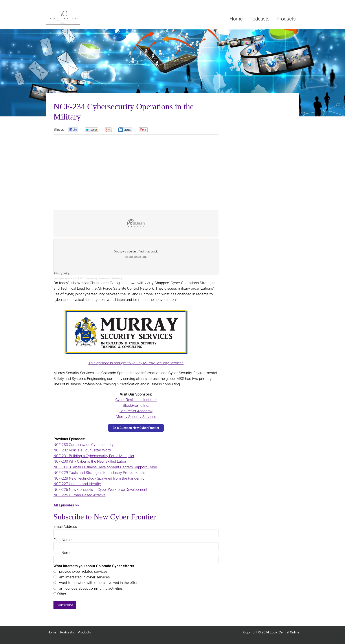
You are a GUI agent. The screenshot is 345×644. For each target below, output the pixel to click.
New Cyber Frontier (63, 279)
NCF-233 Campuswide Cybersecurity (83, 445)
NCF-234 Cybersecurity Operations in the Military (98, 279)
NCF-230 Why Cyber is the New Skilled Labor (90, 461)
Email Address (65, 526)
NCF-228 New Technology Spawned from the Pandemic (99, 478)
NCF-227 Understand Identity (77, 484)
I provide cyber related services (82, 571)
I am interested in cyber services (83, 577)
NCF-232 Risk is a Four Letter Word (82, 450)
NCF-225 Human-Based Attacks (80, 495)
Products (84, 632)
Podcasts (67, 632)
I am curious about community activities (90, 588)
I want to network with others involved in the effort (98, 583)
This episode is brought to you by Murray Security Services (136, 363)
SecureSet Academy (136, 411)
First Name (62, 540)
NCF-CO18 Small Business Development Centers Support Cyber (105, 467)
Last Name (62, 553)
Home (52, 632)
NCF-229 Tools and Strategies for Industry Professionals (99, 473)
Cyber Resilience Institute (136, 400)
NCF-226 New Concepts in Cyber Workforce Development (100, 489)
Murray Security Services (136, 417)
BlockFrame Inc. (136, 405)
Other (61, 594)
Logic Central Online (79, 17)
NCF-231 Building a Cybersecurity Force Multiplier (94, 456)
